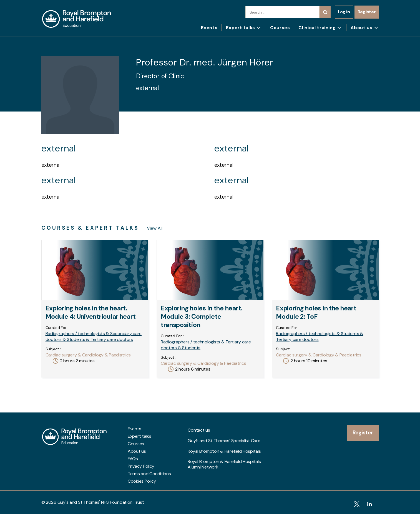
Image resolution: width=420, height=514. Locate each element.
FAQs (133, 459)
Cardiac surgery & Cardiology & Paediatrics (88, 355)
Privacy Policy (141, 466)
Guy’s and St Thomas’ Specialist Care (224, 436)
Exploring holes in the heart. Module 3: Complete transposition (202, 316)
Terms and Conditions (149, 474)
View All (155, 228)
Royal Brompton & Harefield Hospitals (224, 444)
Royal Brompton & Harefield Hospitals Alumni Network (224, 453)
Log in (344, 12)
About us (361, 28)
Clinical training (317, 28)
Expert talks (241, 28)
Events (209, 28)
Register (367, 12)
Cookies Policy (142, 481)
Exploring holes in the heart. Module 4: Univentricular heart (91, 312)
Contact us (199, 429)
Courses (280, 28)
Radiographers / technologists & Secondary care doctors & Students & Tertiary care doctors (94, 336)
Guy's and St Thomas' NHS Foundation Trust (101, 502)
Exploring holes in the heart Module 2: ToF (316, 312)
